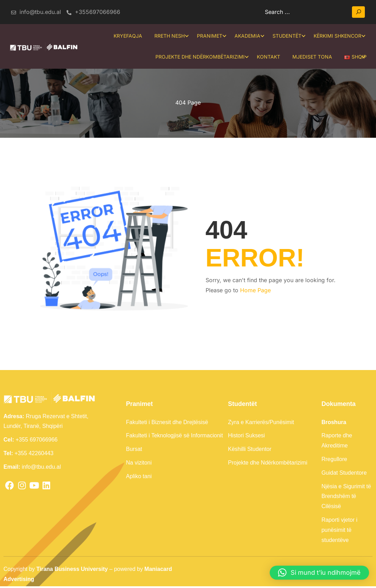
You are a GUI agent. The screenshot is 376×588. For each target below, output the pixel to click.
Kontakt (268, 57)
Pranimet (209, 36)
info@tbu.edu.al (36, 12)
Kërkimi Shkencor (336, 36)
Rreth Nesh (168, 36)
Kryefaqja (127, 36)
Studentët (286, 36)
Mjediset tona (312, 57)
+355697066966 (93, 12)
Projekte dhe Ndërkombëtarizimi (199, 57)
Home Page (255, 292)
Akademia (246, 36)
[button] (319, 573)
